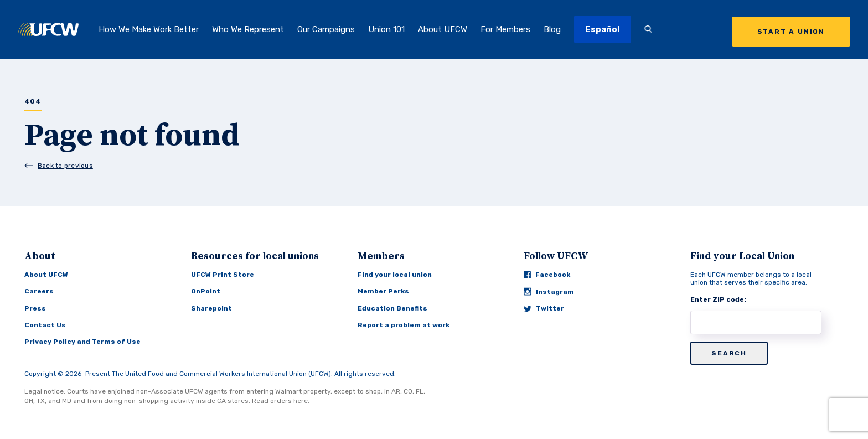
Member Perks (383, 291)
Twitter (544, 308)
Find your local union (395, 275)
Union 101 (386, 29)
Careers (39, 291)
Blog (552, 29)
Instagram (549, 291)
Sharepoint (211, 308)
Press (35, 308)
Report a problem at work (404, 325)
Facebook (547, 275)
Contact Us (45, 325)
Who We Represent (248, 29)
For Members (505, 29)
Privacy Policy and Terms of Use (82, 342)
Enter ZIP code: (718, 299)
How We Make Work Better (149, 29)
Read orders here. (281, 401)
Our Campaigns (326, 29)
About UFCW (443, 29)
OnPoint (206, 291)
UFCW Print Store (223, 275)
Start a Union (791, 32)
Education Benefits (392, 308)
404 (33, 102)
